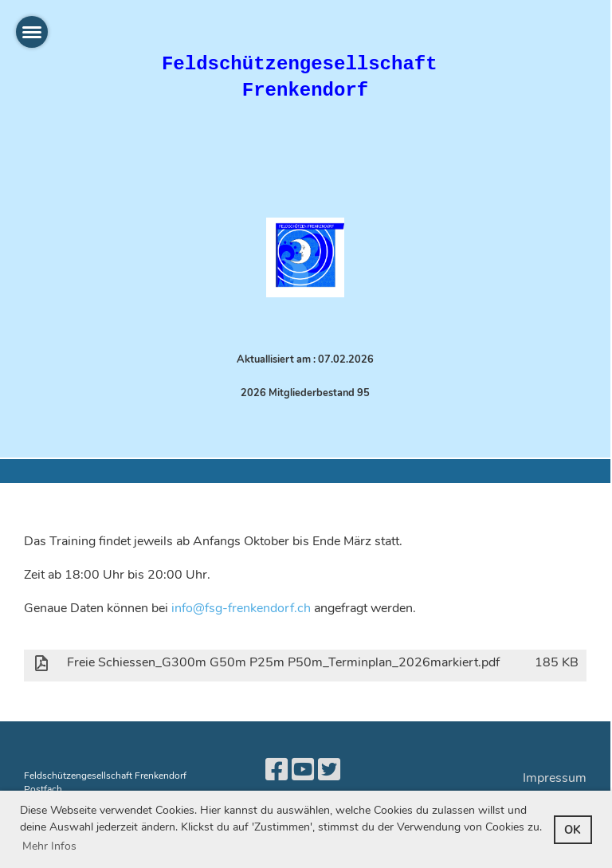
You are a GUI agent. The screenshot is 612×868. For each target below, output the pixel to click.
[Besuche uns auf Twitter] (329, 770)
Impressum (555, 778)
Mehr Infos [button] (49, 846)
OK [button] (573, 830)
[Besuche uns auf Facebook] (277, 770)
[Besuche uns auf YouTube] (303, 770)
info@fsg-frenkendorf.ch (241, 608)
